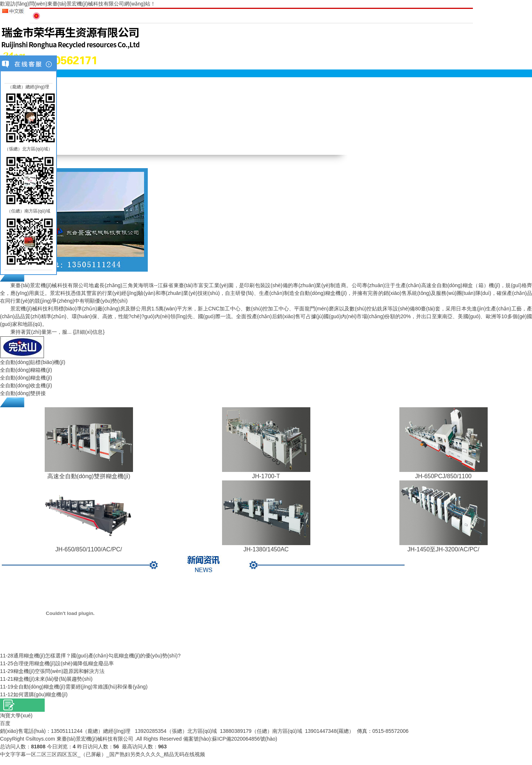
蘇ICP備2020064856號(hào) (245, 739)
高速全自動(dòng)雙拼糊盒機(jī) (89, 476)
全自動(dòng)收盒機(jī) (26, 385)
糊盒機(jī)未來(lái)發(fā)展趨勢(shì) (53, 679)
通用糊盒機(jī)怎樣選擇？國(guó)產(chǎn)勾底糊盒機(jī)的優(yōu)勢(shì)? (97, 656)
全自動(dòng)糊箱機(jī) (26, 370)
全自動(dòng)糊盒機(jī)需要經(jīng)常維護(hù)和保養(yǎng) (80, 687)
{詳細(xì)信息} (89, 332)
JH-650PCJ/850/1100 (444, 476)
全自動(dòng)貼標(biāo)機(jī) (33, 362)
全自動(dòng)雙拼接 (23, 393)
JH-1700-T (266, 476)
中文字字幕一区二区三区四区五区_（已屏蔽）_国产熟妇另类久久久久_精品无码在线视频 (103, 754)
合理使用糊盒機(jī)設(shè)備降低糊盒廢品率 (64, 663)
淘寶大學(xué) (16, 715)
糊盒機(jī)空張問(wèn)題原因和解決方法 (59, 671)
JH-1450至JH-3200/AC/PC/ (444, 549)
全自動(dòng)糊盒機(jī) (26, 378)
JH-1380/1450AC (266, 549)
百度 (5, 723)
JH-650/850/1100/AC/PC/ (89, 549)
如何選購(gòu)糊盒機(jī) (40, 694)
